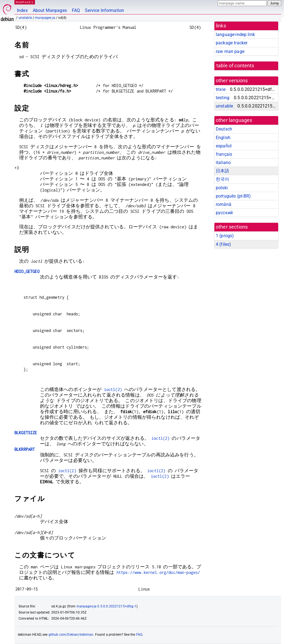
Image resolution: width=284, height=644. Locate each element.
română (224, 204)
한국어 (222, 179)
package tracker (232, 43)
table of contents (235, 66)
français (224, 154)
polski (222, 188)
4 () (223, 244)
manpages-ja (45, 18)
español (224, 146)
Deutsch (224, 129)
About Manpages (50, 10)
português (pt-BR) (233, 196)
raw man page (230, 51)
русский (224, 213)
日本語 (222, 171)
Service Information (104, 10)
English (223, 138)
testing (223, 98)
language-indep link (235, 34)
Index (22, 10)
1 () (225, 236)
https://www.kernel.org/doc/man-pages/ (158, 572)
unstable (25, 18)
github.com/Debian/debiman (71, 635)
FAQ (76, 10)
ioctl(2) (113, 389)
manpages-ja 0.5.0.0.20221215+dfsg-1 (106, 606)
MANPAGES (25, 2)
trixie (221, 89)
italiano (223, 163)
